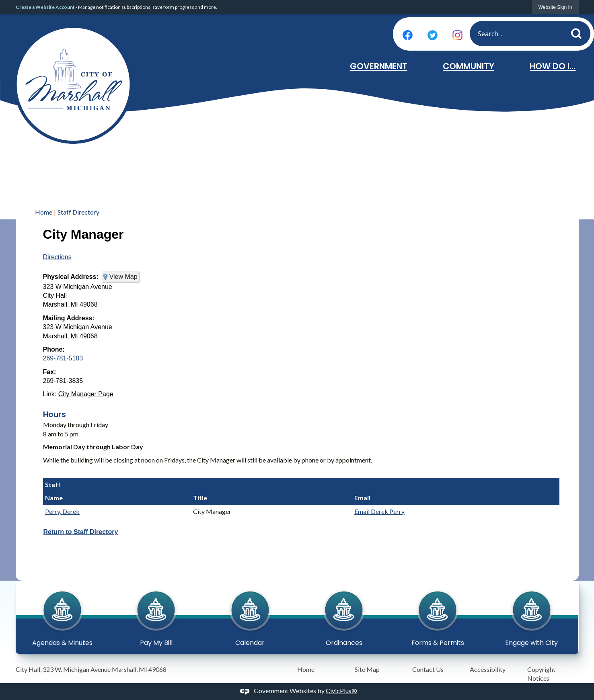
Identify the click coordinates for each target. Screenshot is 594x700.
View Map (123, 277)
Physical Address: (71, 277)
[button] (579, 32)
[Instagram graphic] (457, 35)
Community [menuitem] (469, 66)
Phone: (54, 349)
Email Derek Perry (379, 511)
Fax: (50, 372)
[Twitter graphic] (433, 35)
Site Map (367, 669)
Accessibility (488, 669)
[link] (555, 7)
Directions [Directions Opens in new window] (57, 257)
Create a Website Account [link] (45, 7)
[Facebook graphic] (408, 35)
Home (44, 212)
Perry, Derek (62, 511)
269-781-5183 (63, 358)
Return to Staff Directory (81, 532)
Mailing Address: (69, 318)
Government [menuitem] (379, 66)
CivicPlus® (341, 691)
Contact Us (428, 669)
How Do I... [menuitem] (553, 66)
